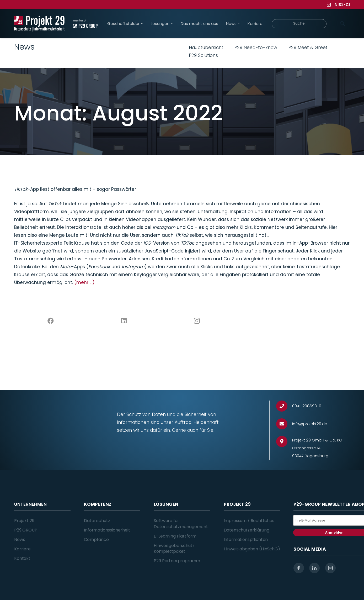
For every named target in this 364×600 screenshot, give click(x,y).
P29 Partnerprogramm (177, 561)
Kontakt (22, 558)
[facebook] (299, 568)
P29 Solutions (203, 55)
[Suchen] (342, 24)
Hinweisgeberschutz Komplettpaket (174, 548)
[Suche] (299, 24)
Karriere (22, 549)
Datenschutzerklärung (247, 530)
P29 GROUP (26, 530)
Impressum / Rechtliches (249, 521)
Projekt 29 (24, 521)
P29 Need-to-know (256, 48)
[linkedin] (314, 568)
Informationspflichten (246, 540)
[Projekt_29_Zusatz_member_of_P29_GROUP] (84, 24)
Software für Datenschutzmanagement (181, 523)
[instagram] (330, 568)
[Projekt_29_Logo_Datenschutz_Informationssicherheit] (39, 24)
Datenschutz (97, 521)
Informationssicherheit (107, 530)
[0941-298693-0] (284, 406)
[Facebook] (51, 321)
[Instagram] (197, 321)
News (20, 540)
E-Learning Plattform (175, 536)
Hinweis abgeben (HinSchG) (252, 549)
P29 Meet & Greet (308, 48)
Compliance (96, 540)
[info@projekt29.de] (284, 424)
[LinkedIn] (124, 321)
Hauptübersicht (206, 48)
